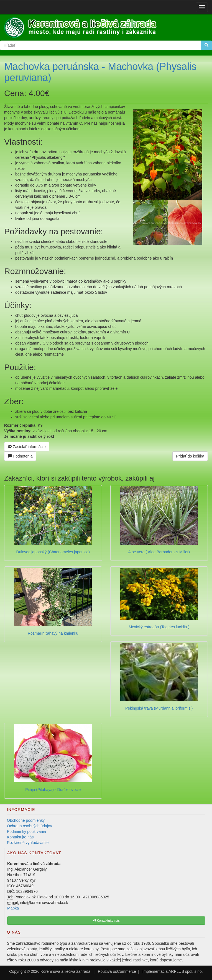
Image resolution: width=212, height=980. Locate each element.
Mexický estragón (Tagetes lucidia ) (159, 627)
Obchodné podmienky (26, 820)
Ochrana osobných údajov (30, 826)
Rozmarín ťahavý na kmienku (53, 633)
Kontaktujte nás (20, 837)
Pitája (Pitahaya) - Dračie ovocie (53, 790)
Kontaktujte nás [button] (106, 921)
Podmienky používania (26, 831)
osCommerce (125, 971)
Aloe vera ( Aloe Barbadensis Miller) (159, 552)
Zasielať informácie (27, 447)
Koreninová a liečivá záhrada (65, 971)
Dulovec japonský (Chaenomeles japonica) (53, 552)
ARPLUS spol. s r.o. (186, 971)
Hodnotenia (20, 456)
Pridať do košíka (190, 456)
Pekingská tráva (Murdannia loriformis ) (159, 708)
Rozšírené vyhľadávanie (28, 843)
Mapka (13, 908)
